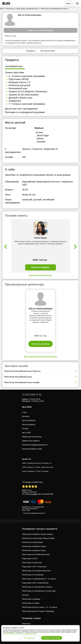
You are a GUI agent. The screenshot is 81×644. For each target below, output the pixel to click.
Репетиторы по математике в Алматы (37, 587)
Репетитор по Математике (32, 542)
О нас (24, 412)
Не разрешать (29, 638)
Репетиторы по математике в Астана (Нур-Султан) (39, 593)
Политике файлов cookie (30, 633)
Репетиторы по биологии (32, 563)
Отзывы (25, 429)
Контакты (26, 416)
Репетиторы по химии (31, 603)
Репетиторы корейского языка (34, 546)
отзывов (34, 494)
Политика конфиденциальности (35, 445)
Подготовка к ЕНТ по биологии (34, 567)
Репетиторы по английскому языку (36, 554)
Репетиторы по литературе (33, 575)
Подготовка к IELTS (30, 559)
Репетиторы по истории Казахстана (36, 571)
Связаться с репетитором (40, 30)
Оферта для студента (31, 441)
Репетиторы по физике (31, 599)
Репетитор (26, 624)
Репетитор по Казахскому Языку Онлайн (38, 538)
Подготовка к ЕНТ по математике (35, 583)
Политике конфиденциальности (12, 633)
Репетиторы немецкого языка (34, 550)
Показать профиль (40, 267)
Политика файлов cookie (32, 449)
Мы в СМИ (26, 433)
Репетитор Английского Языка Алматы (37, 534)
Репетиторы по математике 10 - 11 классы (39, 579)
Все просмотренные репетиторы (40, 356)
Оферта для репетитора (32, 437)
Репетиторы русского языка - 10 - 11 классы (40, 607)
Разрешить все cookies (52, 638)
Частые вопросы (29, 425)
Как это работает (29, 420)
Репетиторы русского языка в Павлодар (38, 611)
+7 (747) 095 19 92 (32, 395)
